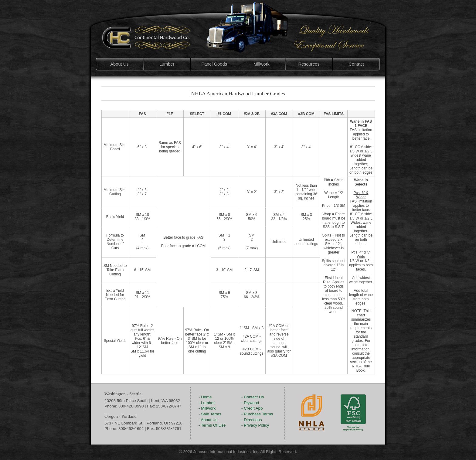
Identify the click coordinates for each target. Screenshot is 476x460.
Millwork (262, 64)
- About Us (208, 420)
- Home (205, 397)
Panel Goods (214, 64)
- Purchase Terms (257, 414)
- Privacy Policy (255, 425)
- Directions (252, 420)
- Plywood (250, 403)
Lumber (167, 64)
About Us (119, 64)
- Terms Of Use (212, 425)
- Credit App (252, 408)
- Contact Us (253, 397)
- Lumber (207, 403)
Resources (309, 64)
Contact (356, 64)
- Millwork (207, 408)
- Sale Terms (210, 414)
